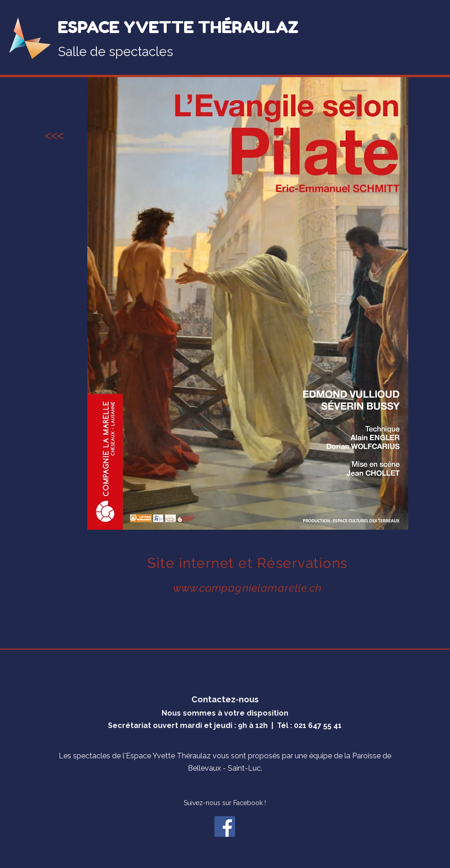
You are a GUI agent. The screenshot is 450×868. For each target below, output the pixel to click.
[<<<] (54, 137)
